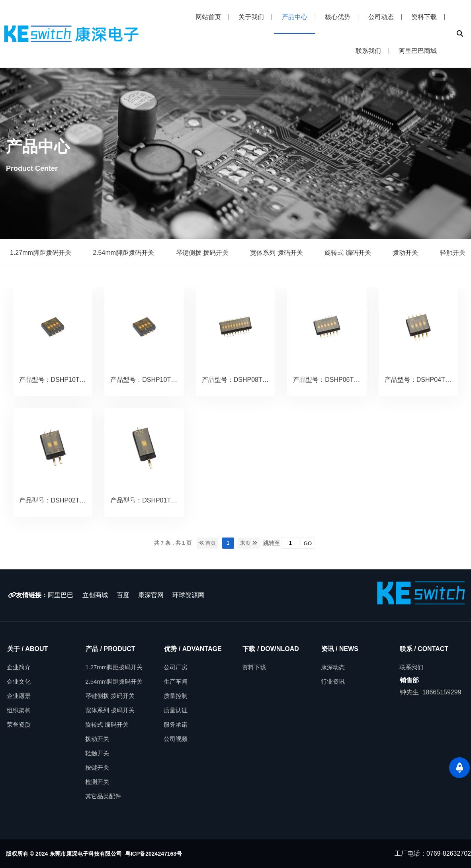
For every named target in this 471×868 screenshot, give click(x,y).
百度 (123, 595)
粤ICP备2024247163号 (153, 854)
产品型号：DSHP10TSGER (150, 380)
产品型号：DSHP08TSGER (241, 380)
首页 (208, 543)
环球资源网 (188, 595)
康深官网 (152, 595)
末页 (249, 543)
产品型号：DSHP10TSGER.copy (66, 380)
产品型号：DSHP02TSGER (58, 500)
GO (308, 543)
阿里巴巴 (61, 595)
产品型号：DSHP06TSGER (332, 380)
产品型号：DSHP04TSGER (424, 380)
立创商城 (95, 595)
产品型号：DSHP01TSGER (150, 500)
